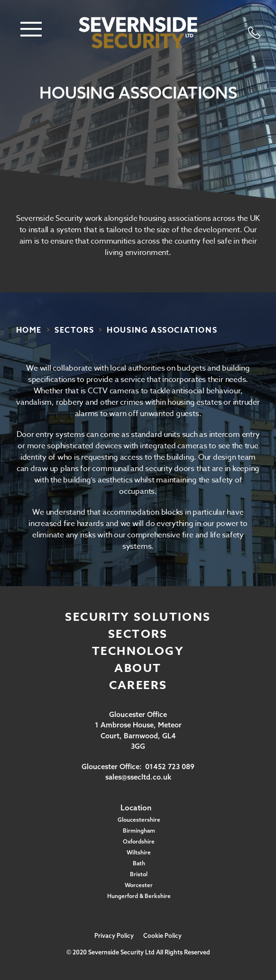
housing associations (162, 330)
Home (29, 330)
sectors (74, 330)
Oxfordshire (139, 841)
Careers (138, 685)
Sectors (138, 634)
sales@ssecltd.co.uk (138, 777)
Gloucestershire (139, 820)
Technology (138, 651)
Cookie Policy (162, 935)
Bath (139, 863)
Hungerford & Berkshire (139, 896)
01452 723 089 (170, 767)
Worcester (139, 885)
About (138, 668)
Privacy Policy (114, 935)
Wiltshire (139, 852)
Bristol (139, 874)
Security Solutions (138, 617)
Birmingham (139, 830)
